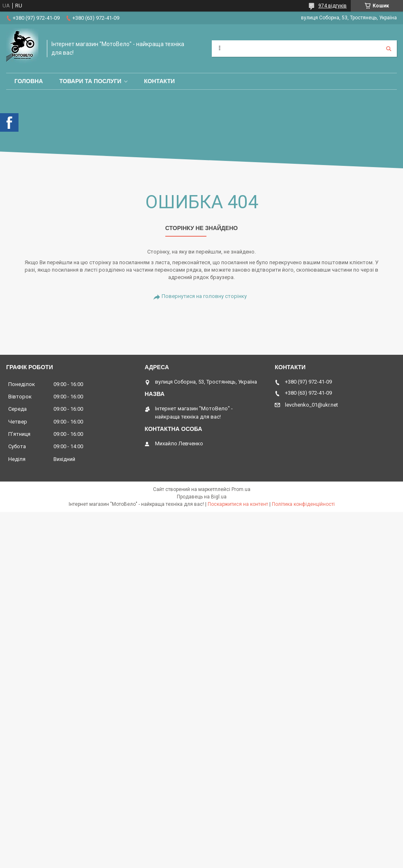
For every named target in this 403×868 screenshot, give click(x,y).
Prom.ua (241, 489)
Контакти (159, 81)
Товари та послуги (90, 81)
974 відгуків (332, 6)
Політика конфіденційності (303, 504)
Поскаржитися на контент (238, 504)
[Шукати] (389, 49)
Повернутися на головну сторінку (204, 296)
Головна (29, 81)
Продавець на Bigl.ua (202, 497)
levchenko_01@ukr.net (312, 405)
